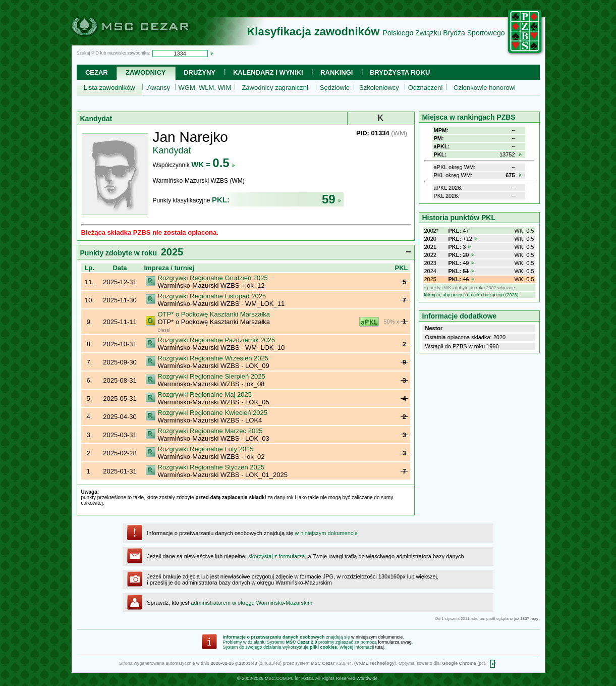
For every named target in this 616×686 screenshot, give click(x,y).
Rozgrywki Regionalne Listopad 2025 (212, 296)
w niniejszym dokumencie (326, 533)
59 (332, 199)
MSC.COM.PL (279, 678)
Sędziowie (335, 88)
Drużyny (200, 72)
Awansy (159, 88)
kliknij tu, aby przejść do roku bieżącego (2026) (471, 295)
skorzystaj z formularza (276, 556)
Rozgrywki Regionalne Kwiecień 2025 (213, 413)
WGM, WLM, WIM (205, 88)
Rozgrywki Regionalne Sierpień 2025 (212, 376)
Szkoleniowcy (379, 88)
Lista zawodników (109, 88)
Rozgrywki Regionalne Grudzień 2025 (213, 278)
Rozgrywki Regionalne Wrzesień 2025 (213, 358)
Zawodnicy (146, 72)
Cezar (97, 72)
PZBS (307, 678)
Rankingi (337, 72)
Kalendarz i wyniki (268, 72)
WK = (213, 164)
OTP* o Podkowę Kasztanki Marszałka (214, 314)
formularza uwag (395, 642)
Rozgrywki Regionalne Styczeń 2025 (211, 467)
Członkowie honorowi (485, 88)
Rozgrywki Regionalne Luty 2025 (206, 449)
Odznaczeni (426, 88)
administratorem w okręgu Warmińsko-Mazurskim (251, 603)
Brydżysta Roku (400, 72)
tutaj (380, 647)
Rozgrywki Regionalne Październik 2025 (217, 340)
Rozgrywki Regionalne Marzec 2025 (210, 431)
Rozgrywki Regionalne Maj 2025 (205, 394)
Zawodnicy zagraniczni (275, 88)
